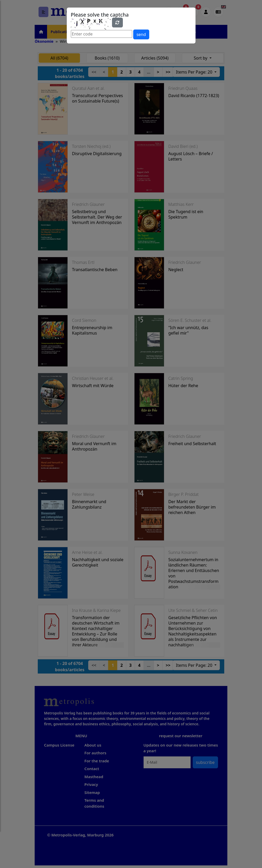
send (141, 34)
